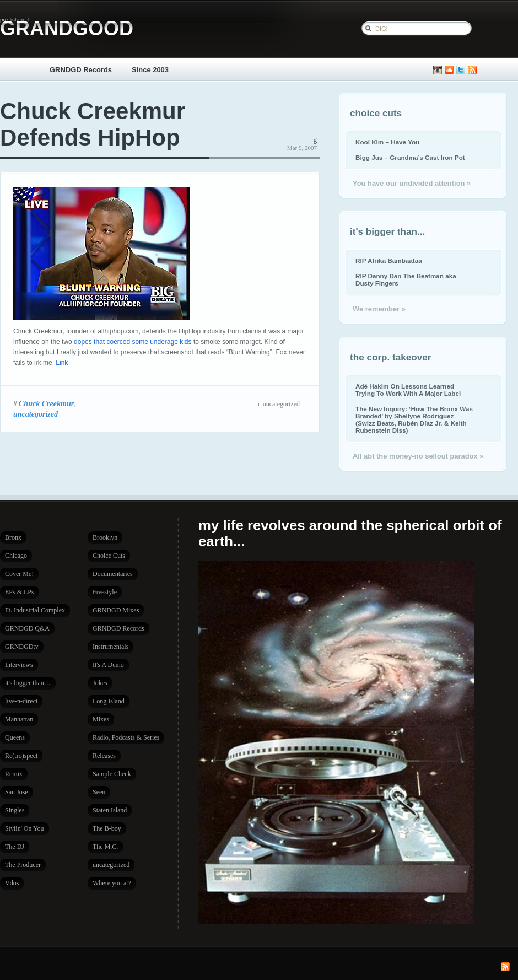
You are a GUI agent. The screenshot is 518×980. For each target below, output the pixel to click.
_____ (20, 70)
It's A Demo (108, 665)
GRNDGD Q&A (27, 628)
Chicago (16, 556)
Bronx (13, 537)
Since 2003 (150, 70)
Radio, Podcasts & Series (126, 737)
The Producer (23, 865)
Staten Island (110, 810)
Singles (15, 810)
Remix (14, 774)
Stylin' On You (25, 828)
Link (62, 363)
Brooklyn (105, 537)
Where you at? (112, 883)
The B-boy (107, 828)
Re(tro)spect (21, 756)
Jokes (100, 683)
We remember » (379, 309)
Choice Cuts (109, 556)
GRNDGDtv (22, 647)
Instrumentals (110, 647)
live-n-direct (21, 701)
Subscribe (472, 70)
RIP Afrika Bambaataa (389, 260)
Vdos (12, 883)
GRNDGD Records (81, 70)
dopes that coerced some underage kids (133, 342)
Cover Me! (19, 574)
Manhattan (19, 719)
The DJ (15, 847)
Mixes (101, 719)
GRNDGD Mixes (116, 610)
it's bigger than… (28, 683)
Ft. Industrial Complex (35, 610)
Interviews (19, 665)
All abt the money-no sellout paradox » (418, 456)
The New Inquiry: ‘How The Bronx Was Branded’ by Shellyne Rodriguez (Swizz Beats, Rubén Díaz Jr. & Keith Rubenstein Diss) (414, 419)
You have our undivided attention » (412, 183)
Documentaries (113, 574)
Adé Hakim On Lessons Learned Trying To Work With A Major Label (408, 390)
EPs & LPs (20, 592)
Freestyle (105, 592)
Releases (104, 756)
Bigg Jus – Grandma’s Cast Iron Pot (410, 157)
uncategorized (36, 414)
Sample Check (112, 774)
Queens (15, 737)
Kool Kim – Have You (387, 142)
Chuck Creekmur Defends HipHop (93, 124)
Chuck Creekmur (46, 403)
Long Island (109, 701)
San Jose (17, 792)
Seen (99, 792)
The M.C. (105, 847)
